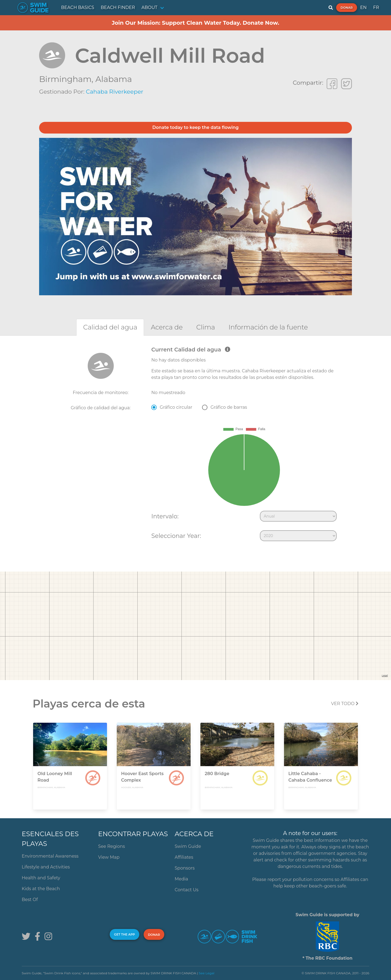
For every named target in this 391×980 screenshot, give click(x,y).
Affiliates (184, 857)
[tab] (110, 327)
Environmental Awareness (50, 856)
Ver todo (345, 704)
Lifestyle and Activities (46, 867)
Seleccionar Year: (176, 536)
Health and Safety (41, 878)
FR (376, 7)
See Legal (207, 973)
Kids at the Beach (41, 889)
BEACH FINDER (118, 7)
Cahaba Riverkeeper (114, 92)
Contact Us (187, 890)
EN (364, 7)
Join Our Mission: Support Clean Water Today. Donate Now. (196, 23)
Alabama (114, 79)
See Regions (112, 846)
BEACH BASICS (78, 7)
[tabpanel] (195, 445)
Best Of (30, 900)
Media (181, 879)
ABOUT (149, 7)
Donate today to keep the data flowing (195, 127)
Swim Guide (188, 846)
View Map (109, 857)
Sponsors (185, 868)
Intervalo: (165, 516)
